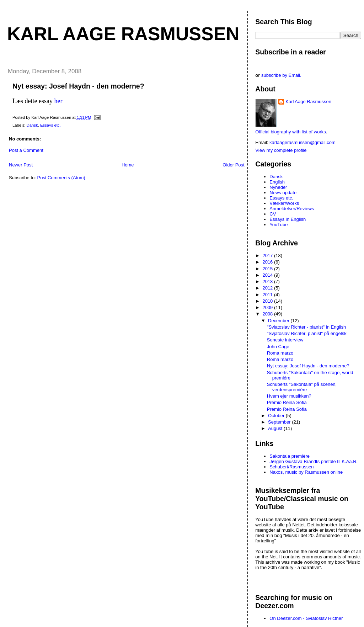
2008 (268, 314)
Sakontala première (290, 456)
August (276, 428)
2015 (268, 269)
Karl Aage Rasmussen (123, 34)
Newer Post (21, 165)
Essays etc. (50, 125)
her (58, 101)
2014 (268, 275)
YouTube (279, 225)
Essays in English (288, 219)
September (280, 422)
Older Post (233, 165)
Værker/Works (284, 203)
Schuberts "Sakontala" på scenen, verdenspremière (302, 387)
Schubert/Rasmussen (291, 467)
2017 (268, 256)
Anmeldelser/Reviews (292, 209)
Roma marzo (280, 353)
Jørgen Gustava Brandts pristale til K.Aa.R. (314, 461)
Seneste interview (285, 340)
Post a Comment (26, 150)
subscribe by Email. (281, 75)
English (277, 182)
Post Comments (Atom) (61, 178)
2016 (268, 262)
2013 (268, 281)
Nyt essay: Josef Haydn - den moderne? (78, 86)
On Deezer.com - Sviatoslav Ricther (306, 618)
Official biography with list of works (290, 132)
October (277, 416)
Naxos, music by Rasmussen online (306, 472)
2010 (268, 301)
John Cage (278, 347)
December (279, 321)
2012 (268, 288)
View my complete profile (281, 150)
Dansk (32, 125)
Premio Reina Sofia (287, 402)
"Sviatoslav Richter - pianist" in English (306, 327)
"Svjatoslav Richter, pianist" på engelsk (307, 333)
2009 (268, 307)
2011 (268, 295)
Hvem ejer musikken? (289, 396)
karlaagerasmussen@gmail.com (303, 142)
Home (128, 165)
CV (273, 214)
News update (283, 193)
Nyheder (278, 187)
